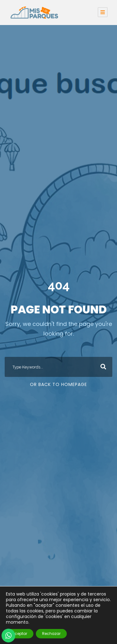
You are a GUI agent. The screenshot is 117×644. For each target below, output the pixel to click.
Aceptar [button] (20, 634)
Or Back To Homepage (58, 384)
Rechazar (51, 634)
